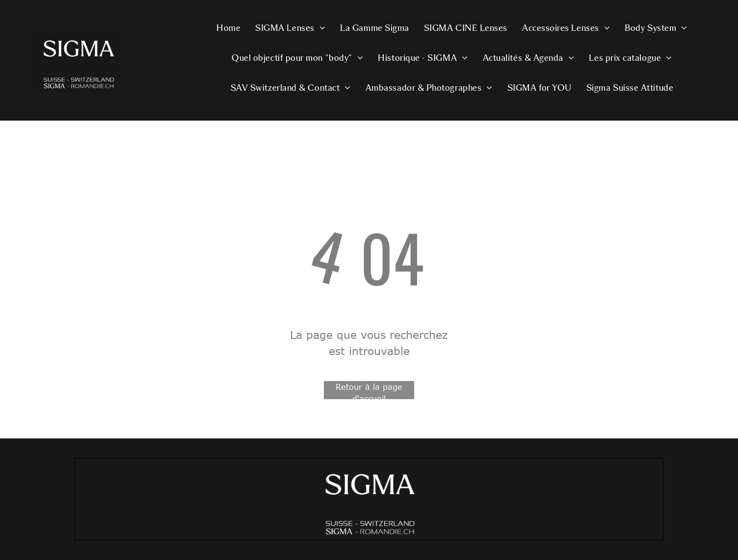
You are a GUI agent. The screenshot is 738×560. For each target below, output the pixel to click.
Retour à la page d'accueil (369, 391)
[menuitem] (228, 30)
